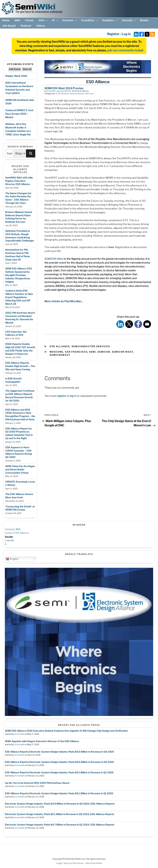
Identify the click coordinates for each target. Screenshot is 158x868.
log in (73, 396)
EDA (43, 20)
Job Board (9, 26)
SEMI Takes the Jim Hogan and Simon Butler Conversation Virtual (20, 469)
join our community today (125, 50)
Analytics (110, 20)
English (12, 559)
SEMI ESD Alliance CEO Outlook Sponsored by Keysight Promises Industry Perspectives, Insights (19, 275)
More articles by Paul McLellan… (64, 301)
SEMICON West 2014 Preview (64, 88)
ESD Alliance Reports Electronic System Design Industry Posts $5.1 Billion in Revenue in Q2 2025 (59, 772)
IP (55, 20)
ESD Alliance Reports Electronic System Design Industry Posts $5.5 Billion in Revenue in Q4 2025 (59, 752)
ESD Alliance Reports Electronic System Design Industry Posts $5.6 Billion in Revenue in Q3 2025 (59, 762)
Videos (41, 26)
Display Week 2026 (16, 76)
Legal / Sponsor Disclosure (70, 863)
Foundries (90, 20)
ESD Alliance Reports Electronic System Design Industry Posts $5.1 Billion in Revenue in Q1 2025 (59, 793)
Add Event (15, 69)
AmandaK (19, 734)
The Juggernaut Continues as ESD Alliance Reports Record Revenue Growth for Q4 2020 (20, 396)
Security (129, 20)
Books (144, 20)
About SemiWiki (94, 863)
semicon (104, 352)
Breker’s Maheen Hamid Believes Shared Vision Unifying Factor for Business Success (19, 217)
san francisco (76, 352)
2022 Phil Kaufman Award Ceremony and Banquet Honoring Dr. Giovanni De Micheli (20, 318)
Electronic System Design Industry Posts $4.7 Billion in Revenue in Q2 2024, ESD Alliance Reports (60, 825)
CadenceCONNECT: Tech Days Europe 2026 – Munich (19, 114)
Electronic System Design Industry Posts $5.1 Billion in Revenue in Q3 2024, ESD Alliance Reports (59, 814)
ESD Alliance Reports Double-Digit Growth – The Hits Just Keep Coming (20, 366)
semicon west (122, 352)
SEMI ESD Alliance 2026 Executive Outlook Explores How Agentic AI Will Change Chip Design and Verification (66, 731)
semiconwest (60, 355)
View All (27, 69)
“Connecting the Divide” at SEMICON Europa (20, 508)
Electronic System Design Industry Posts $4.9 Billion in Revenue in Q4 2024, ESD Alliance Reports (60, 804)
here (111, 247)
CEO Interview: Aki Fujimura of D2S (16, 333)
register (61, 396)
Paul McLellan (54, 91)
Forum (29, 20)
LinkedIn (9, 540)
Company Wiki (13, 529)
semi (92, 352)
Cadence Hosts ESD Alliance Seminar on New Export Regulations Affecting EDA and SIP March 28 (19, 297)
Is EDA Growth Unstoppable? (13, 380)
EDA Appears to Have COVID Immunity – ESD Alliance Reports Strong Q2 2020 (19, 452)
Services (70, 20)
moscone (56, 352)
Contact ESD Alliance (17, 533)
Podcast (26, 26)
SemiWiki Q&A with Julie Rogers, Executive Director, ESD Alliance (19, 181)
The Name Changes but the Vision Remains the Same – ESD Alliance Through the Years (18, 198)
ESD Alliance (63, 93)
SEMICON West (54, 259)
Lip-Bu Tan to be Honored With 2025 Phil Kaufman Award (37, 783)
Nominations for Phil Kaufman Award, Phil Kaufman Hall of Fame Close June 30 (18, 255)
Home (6, 20)
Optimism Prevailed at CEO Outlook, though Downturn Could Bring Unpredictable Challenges (19, 236)
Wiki (18, 20)
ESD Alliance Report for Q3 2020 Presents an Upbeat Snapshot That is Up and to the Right (19, 433)
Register (113, 34)
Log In (126, 34)
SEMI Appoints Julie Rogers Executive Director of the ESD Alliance (42, 741)
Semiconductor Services (82, 93)
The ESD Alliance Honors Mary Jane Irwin (19, 496)
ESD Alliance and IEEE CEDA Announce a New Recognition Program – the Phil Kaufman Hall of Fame (20, 415)
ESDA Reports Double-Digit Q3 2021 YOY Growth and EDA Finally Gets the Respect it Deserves (20, 349)
